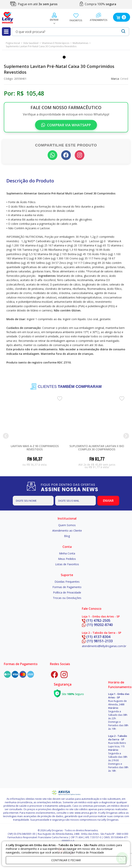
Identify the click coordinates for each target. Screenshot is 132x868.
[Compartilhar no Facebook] (66, 155)
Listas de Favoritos (67, 564)
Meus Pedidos (67, 558)
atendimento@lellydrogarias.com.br (104, 646)
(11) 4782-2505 (96, 620)
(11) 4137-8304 (96, 636)
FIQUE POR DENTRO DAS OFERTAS (74, 487)
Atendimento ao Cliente (67, 530)
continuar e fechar (66, 860)
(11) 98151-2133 (97, 641)
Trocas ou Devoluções (67, 597)
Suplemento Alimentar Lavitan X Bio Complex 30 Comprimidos (97, 447)
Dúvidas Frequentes (67, 581)
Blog (67, 536)
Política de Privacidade (67, 592)
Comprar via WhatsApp (66, 125)
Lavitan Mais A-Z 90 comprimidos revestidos (35, 447)
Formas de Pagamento (67, 587)
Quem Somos (67, 525)
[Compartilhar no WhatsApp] (52, 155)
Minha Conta (67, 553)
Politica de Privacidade (90, 852)
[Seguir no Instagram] (80, 155)
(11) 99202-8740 (97, 624)
